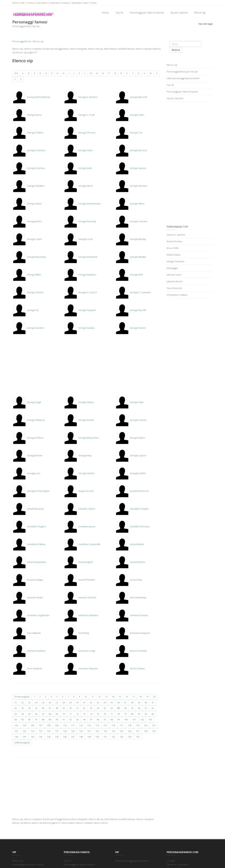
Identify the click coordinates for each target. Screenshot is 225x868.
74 (91, 714)
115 (105, 725)
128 (65, 731)
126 (49, 731)
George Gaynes (131, 168)
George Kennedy (80, 221)
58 (125, 708)
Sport (86, 3)
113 (89, 725)
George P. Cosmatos (133, 292)
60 (139, 708)
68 (50, 714)
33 (98, 702)
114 (97, 725)
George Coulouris (29, 150)
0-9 (16, 73)
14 (113, 697)
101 (134, 719)
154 (129, 737)
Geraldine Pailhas (29, 544)
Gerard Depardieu (29, 562)
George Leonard (131, 221)
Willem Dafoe (174, 255)
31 (84, 702)
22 (22, 702)
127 (57, 731)
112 (81, 725)
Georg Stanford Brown (31, 97)
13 (106, 697)
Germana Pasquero (133, 633)
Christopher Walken (177, 295)
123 (24, 731)
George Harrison (131, 186)
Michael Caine (174, 275)
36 (118, 702)
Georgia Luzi (26, 473)
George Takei (129, 402)
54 (98, 708)
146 (65, 737)
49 (64, 708)
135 (121, 731)
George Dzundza (29, 168)
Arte (22, 3)
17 (134, 697)
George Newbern (80, 275)
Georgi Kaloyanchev (81, 438)
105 (24, 725)
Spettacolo (76, 3)
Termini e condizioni (177, 864)
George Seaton (130, 328)
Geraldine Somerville (82, 544)
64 (22, 714)
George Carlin (130, 115)
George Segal (27, 402)
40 (146, 702)
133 (105, 731)
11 (92, 697)
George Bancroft (131, 97)
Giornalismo (42, 3)
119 (138, 725)
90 (57, 719)
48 (57, 708)
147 (73, 737)
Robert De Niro (174, 241)
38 (132, 702)
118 (129, 725)
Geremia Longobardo (31, 615)
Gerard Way (129, 580)
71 (70, 714)
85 (22, 719)
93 (77, 719)
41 (153, 702)
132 (97, 731)
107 (41, 725)
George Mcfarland (80, 257)
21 (16, 702)
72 (77, 714)
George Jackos (27, 221)
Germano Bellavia (29, 651)
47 (50, 708)
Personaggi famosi (22, 41)
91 (64, 719)
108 (49, 725)
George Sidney (79, 402)
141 (24, 737)
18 (140, 697)
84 (16, 719)
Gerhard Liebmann (81, 615)
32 (91, 702)
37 (125, 702)
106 (32, 725)
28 (64, 702)
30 (77, 702)
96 (98, 719)
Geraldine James (80, 526)
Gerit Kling (76, 633)
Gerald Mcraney (28, 509)
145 (57, 737)
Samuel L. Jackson (176, 235)
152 (113, 737)
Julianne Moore (175, 281)
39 (139, 702)
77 (112, 714)
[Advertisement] (87, 367)
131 (89, 731)
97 (105, 719)
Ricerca (176, 50)
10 (86, 697)
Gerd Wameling (131, 597)
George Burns (27, 115)
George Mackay (131, 239)
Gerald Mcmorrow (132, 491)
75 (98, 714)
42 (16, 708)
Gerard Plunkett (79, 580)
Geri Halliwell (26, 633)
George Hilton (130, 204)
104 (16, 725)
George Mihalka (131, 257)
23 (29, 702)
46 (43, 708)
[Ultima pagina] (22, 742)
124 (32, 731)
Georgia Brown (27, 455)
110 (65, 725)
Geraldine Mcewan (132, 526)
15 (120, 697)
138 (146, 731)
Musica (66, 3)
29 (70, 702)
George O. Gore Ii (80, 292)
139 (154, 731)
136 (129, 731)
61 (146, 708)
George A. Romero (81, 97)
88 (43, 719)
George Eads (78, 168)
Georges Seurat (131, 420)
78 (118, 714)
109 (57, 725)
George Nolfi (129, 275)
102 (142, 719)
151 (105, 737)
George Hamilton (28, 186)
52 (84, 708)
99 (118, 719)
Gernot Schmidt (131, 651)
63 (16, 714)
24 (36, 702)
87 (36, 719)
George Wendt (79, 420)
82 (146, 714)
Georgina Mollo (130, 473)
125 (41, 731)
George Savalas (79, 328)
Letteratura (55, 3)
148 (81, 737)
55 (105, 708)
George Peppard (80, 310)
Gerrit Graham (130, 668)
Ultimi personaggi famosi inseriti (183, 78)
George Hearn (27, 204)
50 (70, 708)
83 (153, 714)
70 (64, 714)
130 (81, 731)
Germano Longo (79, 651)
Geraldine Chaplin (132, 509)
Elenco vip (172, 65)
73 (84, 714)
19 (147, 697)
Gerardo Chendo (80, 597)
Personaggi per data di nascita (147, 13)
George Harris (78, 186)
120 (146, 725)
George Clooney (79, 133)
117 (121, 725)
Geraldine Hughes (29, 526)
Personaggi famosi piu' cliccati (182, 72)
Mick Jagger (172, 268)
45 (36, 708)
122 (16, 731)
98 (112, 719)
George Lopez (27, 239)
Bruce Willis (173, 248)
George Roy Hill (130, 310)
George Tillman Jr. (29, 420)
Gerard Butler (130, 544)
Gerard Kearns (130, 562)
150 (97, 737)
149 (89, 737)
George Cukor (78, 150)
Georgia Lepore (131, 455)
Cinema (30, 3)
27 (57, 702)
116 (113, 725)
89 (50, 719)
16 (127, 697)
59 (132, 708)
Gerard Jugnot (78, 562)
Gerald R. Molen (79, 509)
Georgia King (77, 455)
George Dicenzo (131, 150)
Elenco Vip (200, 13)
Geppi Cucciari (79, 491)
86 (29, 719)
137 (138, 731)
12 (99, 697)
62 (153, 708)
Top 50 (119, 13)
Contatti (171, 861)
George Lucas (78, 239)
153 (121, 737)
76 (105, 714)
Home (15, 3)
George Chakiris (28, 133)
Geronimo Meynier (81, 668)
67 (43, 714)
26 (50, 702)
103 (150, 719)
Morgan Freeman (176, 261)
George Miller (27, 275)
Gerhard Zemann (132, 615)
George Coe (129, 133)
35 (112, 702)
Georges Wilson (28, 438)
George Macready (29, 257)
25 (43, 702)
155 (138, 737)
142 (32, 737)
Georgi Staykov (130, 438)
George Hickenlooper (82, 204)
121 (154, 725)
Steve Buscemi (174, 288)
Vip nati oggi (206, 24)
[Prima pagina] (22, 697)
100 (126, 719)
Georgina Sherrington (31, 491)
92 (70, 719)
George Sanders (28, 328)
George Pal (25, 310)
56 (112, 708)
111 (73, 725)
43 (22, 708)
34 (105, 702)
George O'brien (28, 292)
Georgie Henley (79, 473)
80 (132, 714)
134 (113, 731)
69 (57, 714)
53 (91, 708)
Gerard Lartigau (28, 580)
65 (29, 714)
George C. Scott (79, 115)
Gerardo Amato (28, 597)
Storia (94, 3)
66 (36, 714)
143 (41, 737)
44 (29, 708)
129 (73, 731)
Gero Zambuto (27, 668)
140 (16, 737)
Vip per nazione (179, 13)
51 (77, 708)
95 (91, 719)
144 (49, 737)
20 (154, 697)
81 (139, 714)
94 (84, 719)
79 (125, 714)
